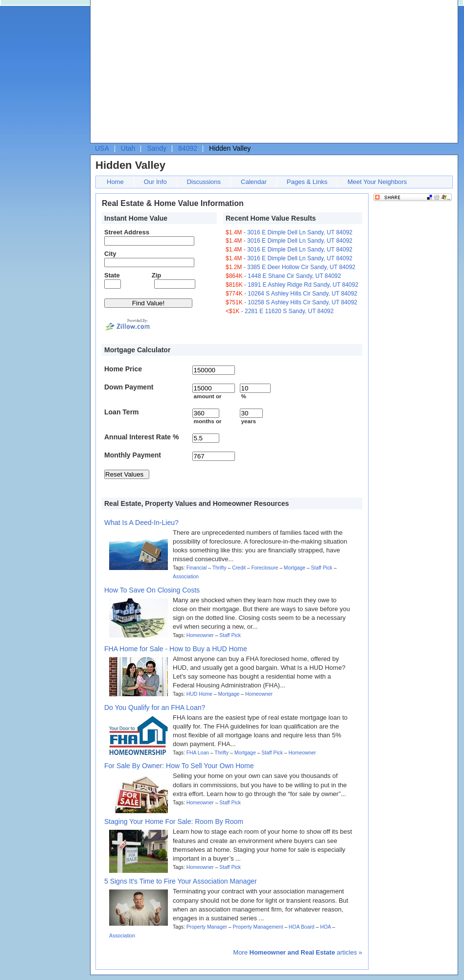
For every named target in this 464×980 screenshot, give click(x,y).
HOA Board (302, 927)
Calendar (254, 182)
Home (115, 182)
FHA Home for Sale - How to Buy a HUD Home (176, 649)
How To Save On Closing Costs (152, 590)
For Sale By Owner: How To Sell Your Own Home (179, 766)
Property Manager (207, 927)
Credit (239, 568)
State (112, 275)
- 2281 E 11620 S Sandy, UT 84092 (280, 311)
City (110, 254)
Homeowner (200, 635)
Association (186, 577)
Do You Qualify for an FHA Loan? (155, 707)
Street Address (127, 232)
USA (102, 148)
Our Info (155, 182)
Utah (128, 148)
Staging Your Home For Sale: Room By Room (174, 821)
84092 (188, 148)
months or (207, 421)
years (248, 421)
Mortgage (295, 568)
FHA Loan (198, 753)
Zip (157, 275)
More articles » (298, 952)
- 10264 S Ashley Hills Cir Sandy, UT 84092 (291, 294)
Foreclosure (265, 568)
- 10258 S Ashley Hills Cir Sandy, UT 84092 (291, 302)
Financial (197, 568)
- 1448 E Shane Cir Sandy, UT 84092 (283, 276)
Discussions (204, 182)
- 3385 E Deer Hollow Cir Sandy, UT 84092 (290, 267)
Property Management (258, 927)
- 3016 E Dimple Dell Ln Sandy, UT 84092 (289, 232)
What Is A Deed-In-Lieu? (141, 523)
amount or (207, 396)
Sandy (157, 148)
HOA (325, 927)
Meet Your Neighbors (377, 182)
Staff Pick (322, 568)
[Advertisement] (200, 74)
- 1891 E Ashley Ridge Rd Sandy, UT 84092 (292, 285)
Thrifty (220, 568)
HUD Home (199, 694)
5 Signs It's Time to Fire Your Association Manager (181, 881)
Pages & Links (307, 182)
